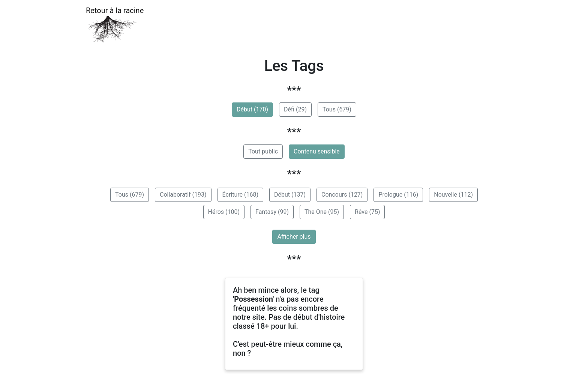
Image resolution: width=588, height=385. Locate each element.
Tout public (263, 151)
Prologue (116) (398, 195)
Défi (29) (295, 109)
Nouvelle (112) (453, 195)
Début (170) (252, 109)
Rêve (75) (367, 212)
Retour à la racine (115, 25)
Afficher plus (294, 237)
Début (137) (290, 195)
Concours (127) (342, 195)
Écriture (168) (240, 195)
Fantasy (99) (272, 212)
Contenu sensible (317, 151)
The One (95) (322, 212)
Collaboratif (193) (183, 195)
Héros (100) (224, 212)
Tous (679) (337, 109)
